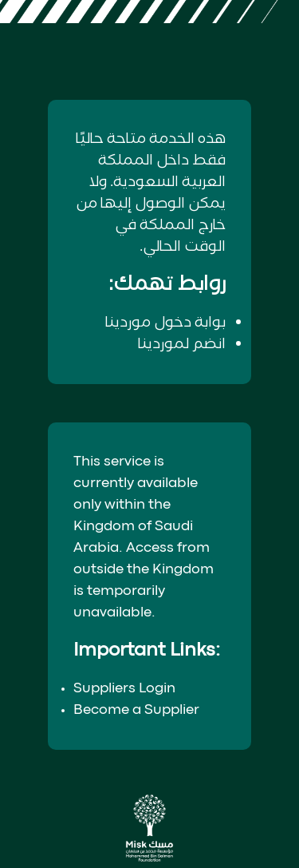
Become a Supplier (136, 710)
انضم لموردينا (182, 344)
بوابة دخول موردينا (165, 323)
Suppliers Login (124, 689)
